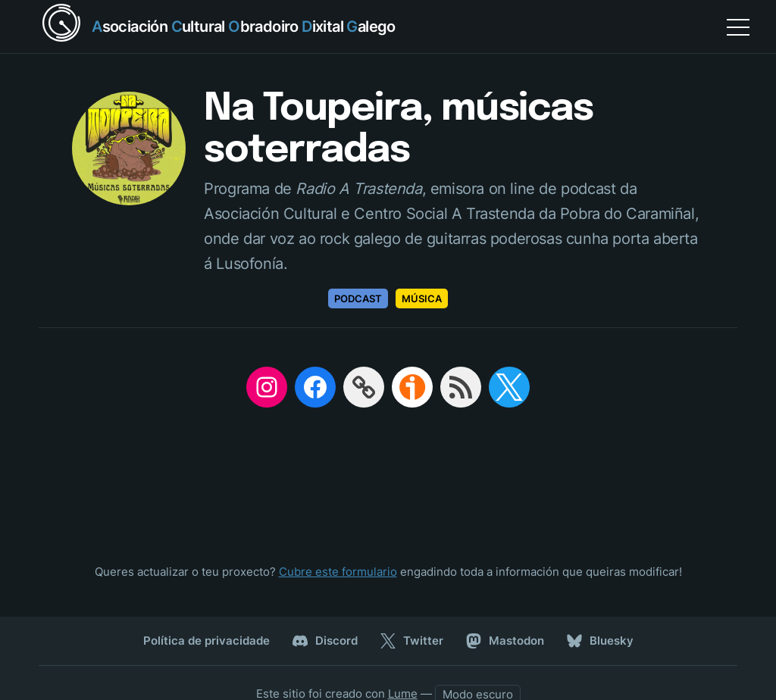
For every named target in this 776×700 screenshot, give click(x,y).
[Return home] (217, 27)
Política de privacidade (207, 641)
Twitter (412, 641)
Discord (325, 641)
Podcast (358, 298)
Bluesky (600, 641)
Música (422, 298)
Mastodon (505, 641)
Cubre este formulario (338, 572)
